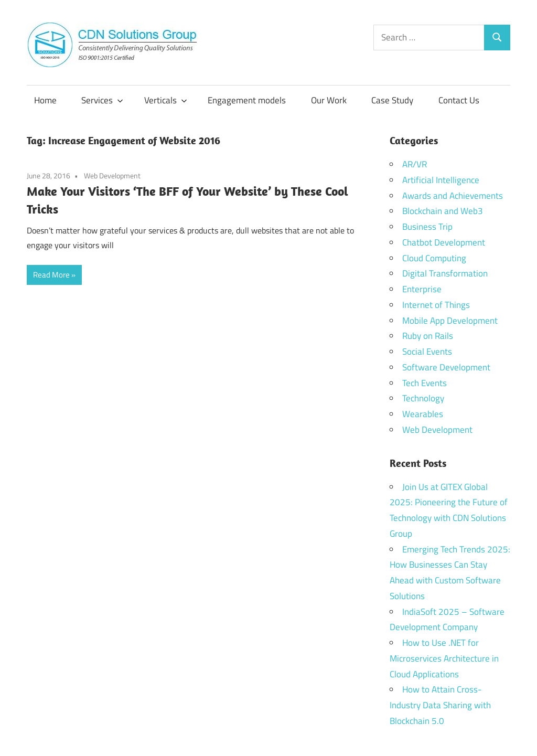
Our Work (329, 100)
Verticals (166, 100)
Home (45, 100)
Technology (423, 398)
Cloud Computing (434, 258)
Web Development (112, 175)
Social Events (427, 352)
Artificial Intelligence (441, 180)
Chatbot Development (444, 242)
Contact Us (459, 100)
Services (102, 100)
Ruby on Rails (428, 336)
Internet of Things (436, 305)
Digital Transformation (445, 273)
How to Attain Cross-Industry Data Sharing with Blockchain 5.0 (440, 705)
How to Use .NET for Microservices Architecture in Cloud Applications (444, 658)
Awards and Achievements (453, 196)
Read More (51, 275)
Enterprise (422, 289)
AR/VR (415, 164)
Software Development (446, 367)
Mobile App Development (450, 321)
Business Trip (427, 227)
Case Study (392, 100)
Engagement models (247, 100)
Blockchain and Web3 (443, 211)
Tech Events (425, 383)
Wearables (423, 414)
